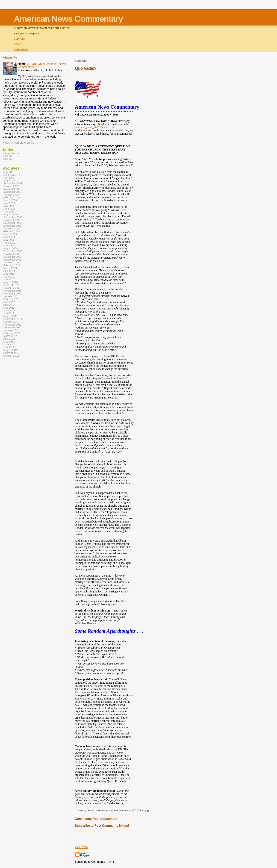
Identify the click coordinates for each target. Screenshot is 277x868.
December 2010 (12, 294)
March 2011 (10, 302)
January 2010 (11, 262)
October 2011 (11, 322)
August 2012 (11, 350)
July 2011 (9, 313)
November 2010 (12, 291)
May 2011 (9, 308)
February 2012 (12, 333)
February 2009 (12, 231)
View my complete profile (19, 143)
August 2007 (11, 181)
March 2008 (10, 200)
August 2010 (11, 282)
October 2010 (11, 288)
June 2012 (9, 344)
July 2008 (9, 212)
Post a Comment (105, 819)
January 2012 (11, 330)
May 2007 (9, 172)
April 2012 (9, 339)
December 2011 (12, 327)
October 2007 (11, 186)
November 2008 (12, 223)
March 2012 (10, 336)
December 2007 (12, 192)
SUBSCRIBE (21, 49)
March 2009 (10, 234)
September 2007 (13, 183)
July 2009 (9, 246)
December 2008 (12, 226)
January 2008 (11, 195)
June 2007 (9, 175)
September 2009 (13, 251)
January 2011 (11, 296)
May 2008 (9, 206)
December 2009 (12, 260)
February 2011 (12, 299)
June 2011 (9, 311)
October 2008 (11, 220)
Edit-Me (8, 156)
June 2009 (9, 243)
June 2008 (9, 209)
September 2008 (13, 217)
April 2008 (9, 203)
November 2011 (12, 325)
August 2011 (11, 316)
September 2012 (13, 353)
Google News (11, 153)
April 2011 (9, 305)
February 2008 (12, 197)
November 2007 (12, 189)
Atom (124, 826)
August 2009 (11, 248)
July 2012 (9, 347)
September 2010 (13, 285)
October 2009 (11, 254)
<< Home (81, 847)
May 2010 (9, 274)
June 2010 (9, 277)
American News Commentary (68, 19)
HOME (17, 44)
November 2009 (12, 257)
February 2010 (12, 265)
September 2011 (13, 319)
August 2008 (11, 214)
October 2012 (11, 356)
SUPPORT (20, 39)
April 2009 (9, 237)
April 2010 (9, 271)
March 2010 (10, 268)
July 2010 (9, 279)
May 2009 (9, 240)
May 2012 (9, 342)
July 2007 (9, 178)
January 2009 (11, 229)
